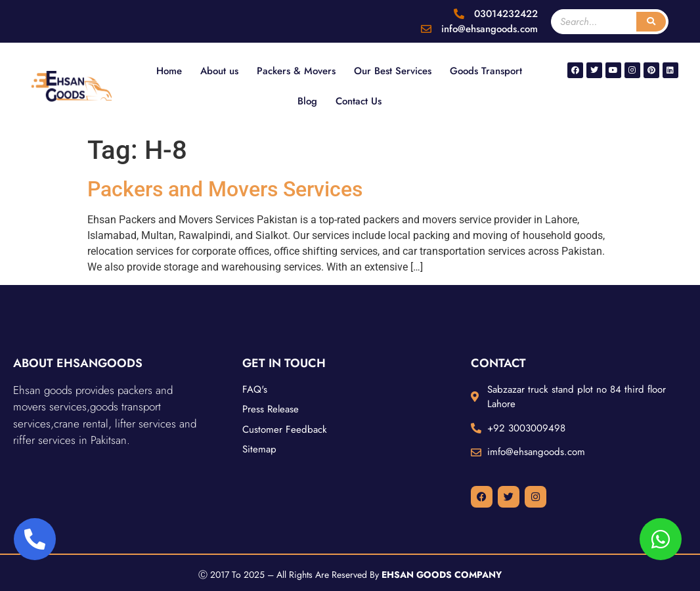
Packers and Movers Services (225, 189)
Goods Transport (486, 71)
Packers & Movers (296, 71)
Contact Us (359, 101)
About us (219, 71)
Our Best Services (393, 71)
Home (169, 71)
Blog (307, 101)
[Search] (651, 22)
